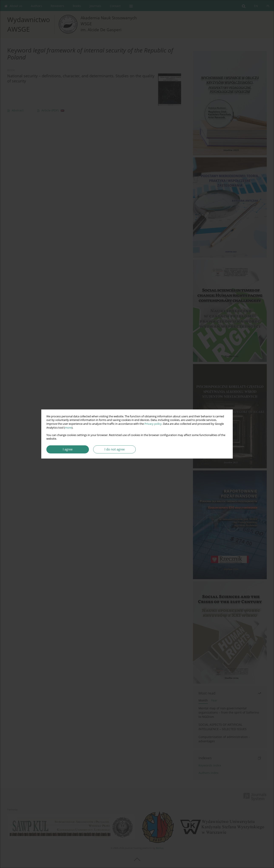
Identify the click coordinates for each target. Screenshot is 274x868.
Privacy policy (153, 424)
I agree (68, 449)
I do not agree (115, 449)
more (68, 428)
